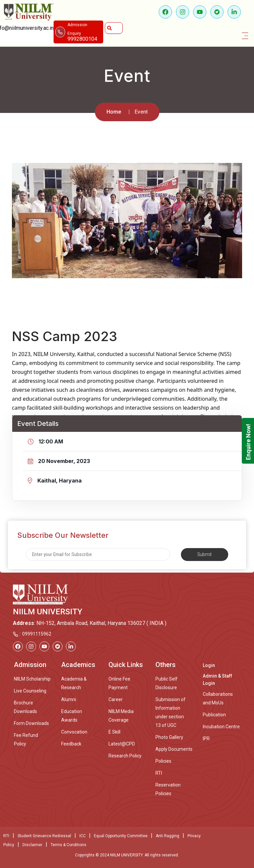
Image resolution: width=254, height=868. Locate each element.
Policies (163, 761)
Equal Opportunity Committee (121, 836)
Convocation (74, 732)
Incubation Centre (221, 727)
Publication (214, 715)
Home (114, 112)
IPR (206, 739)
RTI (159, 773)
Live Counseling (30, 691)
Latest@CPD (122, 744)
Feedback (71, 744)
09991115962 (37, 634)
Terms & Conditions (68, 845)
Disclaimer (32, 845)
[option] (127, 221)
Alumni (69, 699)
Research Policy (125, 756)
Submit (205, 554)
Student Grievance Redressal (44, 836)
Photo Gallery (169, 737)
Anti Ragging (168, 836)
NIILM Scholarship (32, 679)
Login (209, 665)
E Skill (114, 732)
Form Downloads (31, 723)
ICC (83, 836)
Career (116, 699)
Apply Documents (174, 749)
